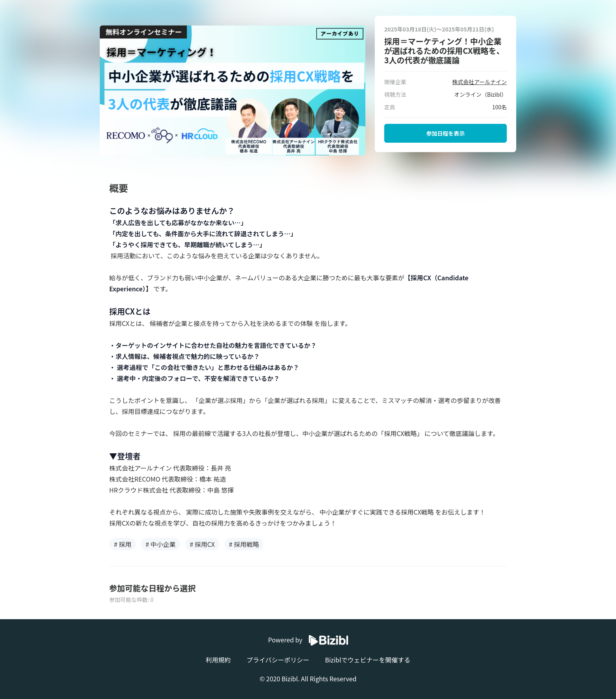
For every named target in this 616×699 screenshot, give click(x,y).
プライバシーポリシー (278, 660)
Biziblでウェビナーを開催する (368, 660)
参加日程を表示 (445, 133)
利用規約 (218, 660)
